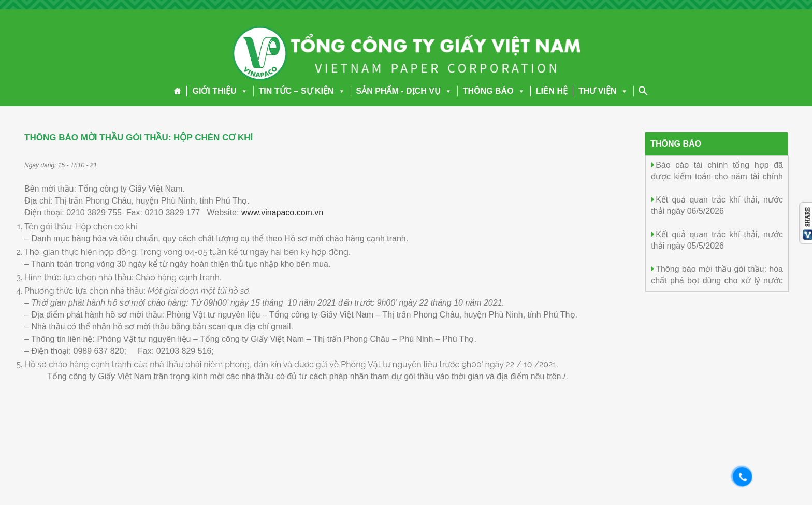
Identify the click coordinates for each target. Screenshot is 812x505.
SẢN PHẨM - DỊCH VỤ (404, 91)
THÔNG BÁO (494, 91)
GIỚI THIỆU (220, 91)
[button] (242, 91)
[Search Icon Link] (643, 91)
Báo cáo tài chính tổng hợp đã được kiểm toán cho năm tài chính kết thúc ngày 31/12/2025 (717, 176)
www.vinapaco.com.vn (282, 213)
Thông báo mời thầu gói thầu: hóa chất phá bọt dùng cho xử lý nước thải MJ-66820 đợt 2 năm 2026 (717, 280)
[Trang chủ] (177, 91)
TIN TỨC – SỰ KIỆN (302, 91)
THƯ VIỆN (603, 91)
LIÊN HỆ (552, 91)
